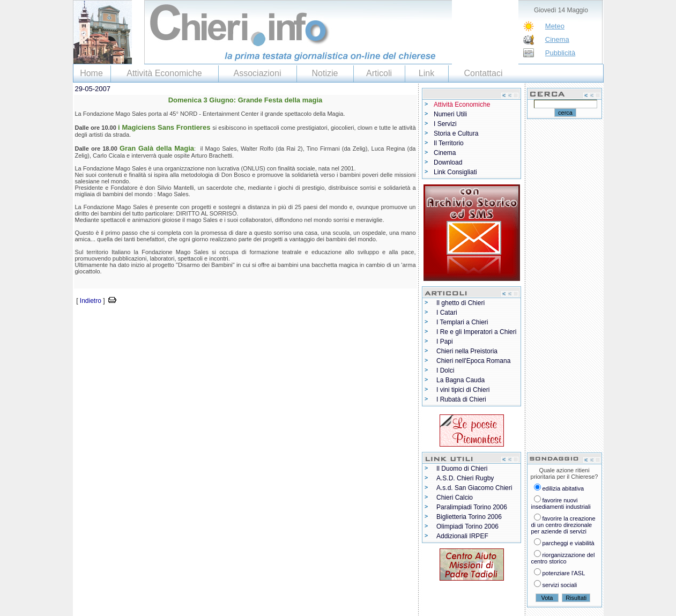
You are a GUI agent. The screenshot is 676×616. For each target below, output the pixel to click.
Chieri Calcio (455, 498)
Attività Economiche (164, 73)
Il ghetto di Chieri (460, 303)
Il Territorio (449, 143)
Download (448, 162)
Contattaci (483, 73)
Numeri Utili (450, 114)
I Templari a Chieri (462, 322)
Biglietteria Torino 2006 (469, 517)
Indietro (91, 301)
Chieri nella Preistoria (467, 351)
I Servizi (445, 124)
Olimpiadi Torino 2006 (467, 526)
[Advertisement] (198, 322)
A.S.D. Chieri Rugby (465, 478)
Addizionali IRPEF (462, 536)
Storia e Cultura (456, 133)
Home (91, 73)
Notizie (325, 73)
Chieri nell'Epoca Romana (473, 361)
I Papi (445, 342)
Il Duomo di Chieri (462, 469)
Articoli (379, 73)
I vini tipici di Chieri (463, 390)
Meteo (555, 26)
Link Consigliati (455, 172)
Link (426, 73)
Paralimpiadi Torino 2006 (472, 507)
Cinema (557, 39)
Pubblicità (560, 53)
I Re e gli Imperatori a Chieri (476, 332)
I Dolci (445, 370)
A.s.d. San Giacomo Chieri (474, 488)
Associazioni (258, 73)
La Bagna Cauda (460, 380)
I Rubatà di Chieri (461, 399)
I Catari (447, 313)
